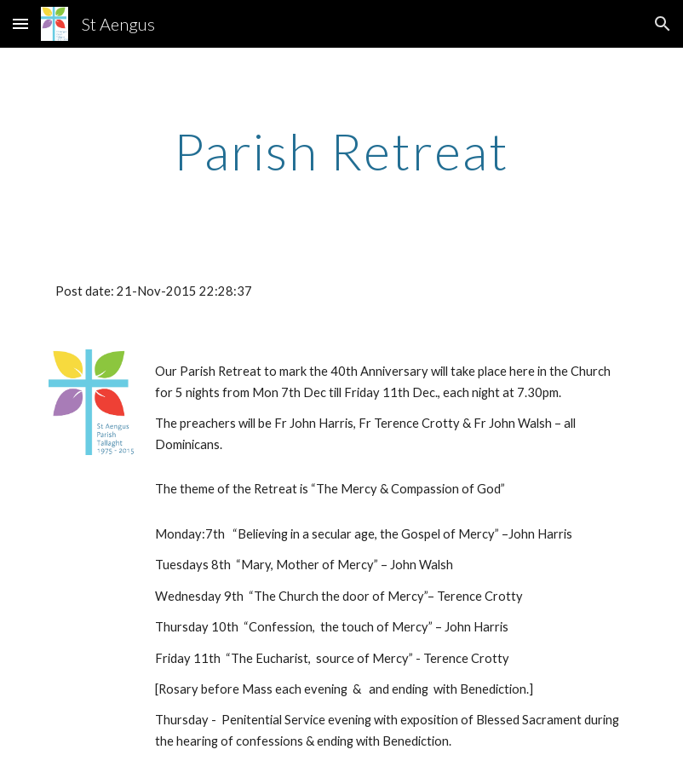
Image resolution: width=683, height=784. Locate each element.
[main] (341, 151)
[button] (20, 23)
